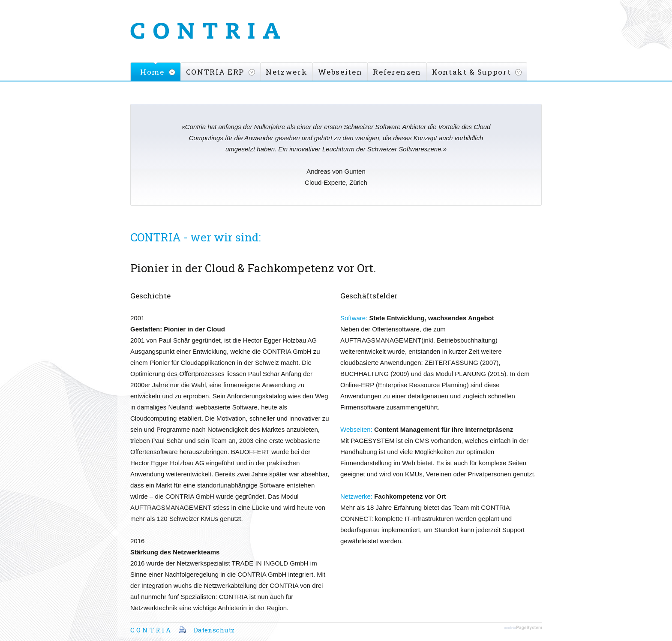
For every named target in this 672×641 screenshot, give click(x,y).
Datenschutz (214, 630)
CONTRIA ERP (215, 72)
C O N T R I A (150, 630)
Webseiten (340, 72)
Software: (354, 318)
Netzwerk (286, 72)
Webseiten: (356, 429)
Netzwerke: (356, 496)
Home (152, 72)
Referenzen (397, 72)
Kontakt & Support (471, 72)
